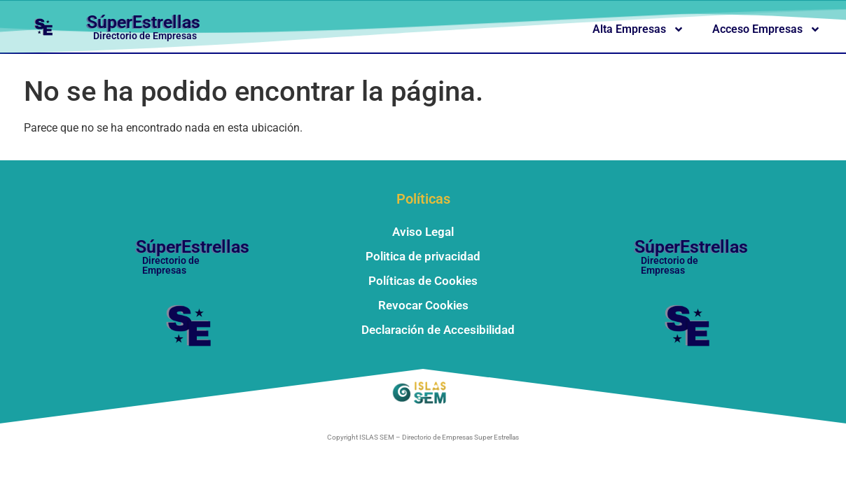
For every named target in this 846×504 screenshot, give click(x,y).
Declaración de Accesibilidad (438, 330)
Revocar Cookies (423, 305)
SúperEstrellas (144, 22)
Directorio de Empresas (145, 36)
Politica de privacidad (423, 256)
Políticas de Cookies (423, 281)
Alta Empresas (638, 29)
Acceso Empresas (767, 29)
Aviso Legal (423, 232)
